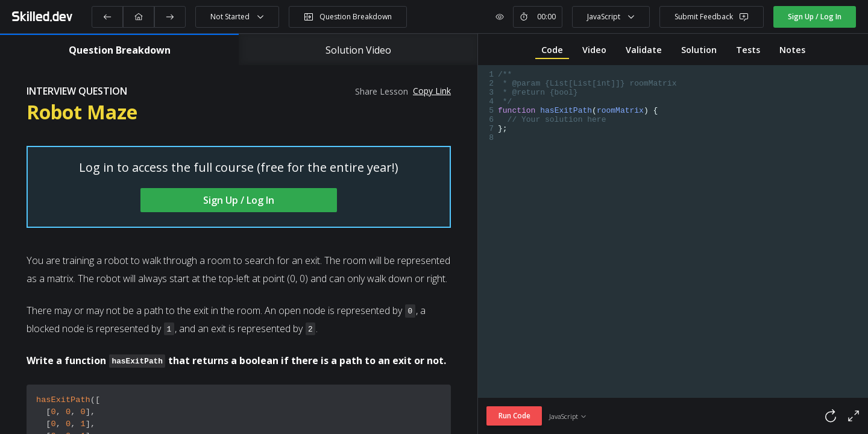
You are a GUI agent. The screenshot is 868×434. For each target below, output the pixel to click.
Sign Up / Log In (815, 17)
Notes (792, 50)
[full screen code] (854, 416)
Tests (748, 50)
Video (594, 50)
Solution (699, 50)
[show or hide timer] (500, 17)
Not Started (238, 17)
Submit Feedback (712, 17)
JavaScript (612, 17)
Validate (644, 50)
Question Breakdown (120, 50)
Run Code (514, 416)
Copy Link (432, 91)
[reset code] (790, 416)
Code (552, 50)
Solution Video (358, 50)
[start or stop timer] (538, 17)
